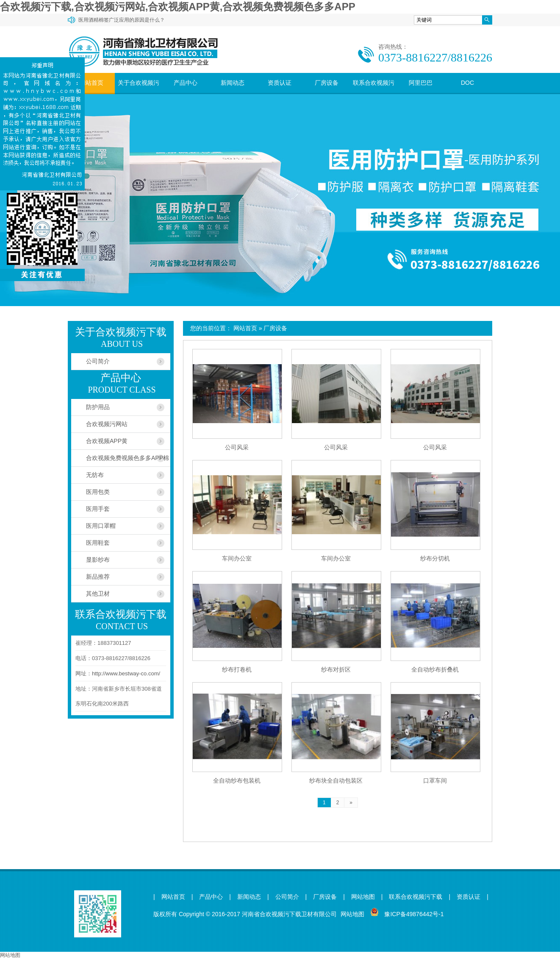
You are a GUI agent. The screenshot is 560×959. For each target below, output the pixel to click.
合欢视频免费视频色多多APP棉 (128, 458)
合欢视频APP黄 (107, 441)
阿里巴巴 (421, 83)
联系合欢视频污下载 (374, 93)
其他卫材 (98, 594)
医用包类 (98, 492)
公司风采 (237, 447)
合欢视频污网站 (107, 424)
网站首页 (91, 83)
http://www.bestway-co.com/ (126, 673)
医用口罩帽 (101, 526)
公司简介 (98, 361)
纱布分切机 (435, 558)
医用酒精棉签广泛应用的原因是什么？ (122, 20)
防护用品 (98, 407)
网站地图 (363, 897)
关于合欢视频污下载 (139, 93)
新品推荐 (98, 577)
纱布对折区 (336, 669)
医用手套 (98, 509)
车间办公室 (237, 558)
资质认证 (280, 83)
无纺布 (95, 475)
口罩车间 (435, 781)
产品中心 (186, 83)
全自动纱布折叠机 (435, 669)
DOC (467, 83)
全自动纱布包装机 (237, 781)
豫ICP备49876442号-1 (414, 914)
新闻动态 (233, 83)
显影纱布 (98, 560)
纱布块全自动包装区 (336, 781)
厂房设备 (327, 83)
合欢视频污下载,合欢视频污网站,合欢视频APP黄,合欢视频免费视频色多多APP (178, 7)
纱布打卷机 (237, 669)
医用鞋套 (98, 543)
